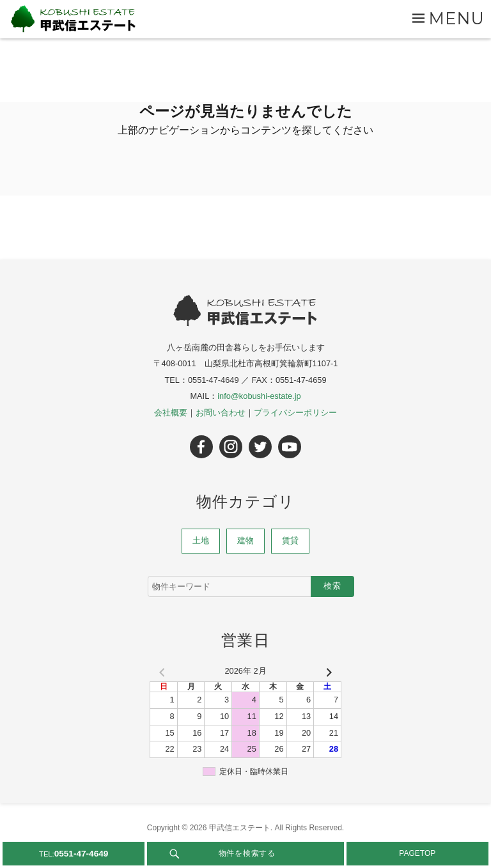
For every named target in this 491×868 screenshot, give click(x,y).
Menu (457, 18)
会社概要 (171, 413)
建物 (245, 540)
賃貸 (290, 540)
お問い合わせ (221, 413)
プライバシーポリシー (295, 413)
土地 (201, 540)
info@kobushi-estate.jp (259, 396)
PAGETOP (417, 853)
